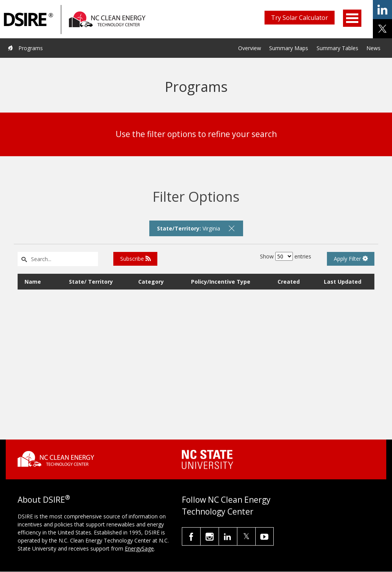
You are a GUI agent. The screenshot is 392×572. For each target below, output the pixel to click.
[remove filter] (232, 228)
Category (151, 282)
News (373, 48)
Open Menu (352, 18)
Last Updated (343, 282)
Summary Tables (337, 48)
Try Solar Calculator (300, 18)
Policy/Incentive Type (221, 282)
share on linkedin (382, 10)
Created (289, 282)
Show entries (286, 256)
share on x (382, 29)
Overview (250, 48)
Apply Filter (351, 259)
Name (33, 282)
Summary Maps (289, 48)
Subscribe (136, 259)
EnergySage (139, 548)
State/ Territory (91, 282)
